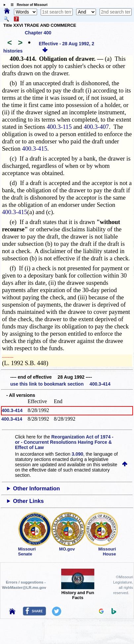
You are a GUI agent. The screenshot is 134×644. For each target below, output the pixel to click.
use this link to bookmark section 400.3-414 (60, 384)
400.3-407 (96, 127)
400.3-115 (59, 127)
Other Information (36, 489)
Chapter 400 (38, 33)
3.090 (78, 454)
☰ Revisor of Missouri (27, 5)
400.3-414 (12, 410)
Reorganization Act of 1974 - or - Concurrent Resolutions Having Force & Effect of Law (64, 442)
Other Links (28, 501)
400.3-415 (35, 149)
